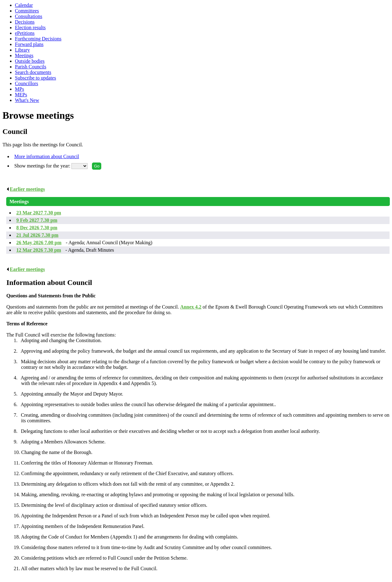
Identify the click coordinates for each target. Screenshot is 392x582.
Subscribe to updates (35, 78)
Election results (30, 27)
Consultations (29, 16)
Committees (27, 11)
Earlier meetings (25, 189)
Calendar (24, 5)
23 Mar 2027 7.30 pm (39, 213)
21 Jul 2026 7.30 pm (37, 235)
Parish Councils (31, 67)
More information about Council (47, 156)
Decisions (25, 22)
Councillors (27, 83)
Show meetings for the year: (43, 166)
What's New (27, 100)
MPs (19, 89)
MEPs (21, 95)
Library (22, 50)
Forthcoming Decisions (38, 39)
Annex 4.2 (191, 307)
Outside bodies (30, 61)
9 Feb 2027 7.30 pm (37, 220)
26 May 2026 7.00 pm (39, 243)
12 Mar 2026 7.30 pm (39, 250)
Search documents (33, 72)
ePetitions (25, 33)
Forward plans (29, 44)
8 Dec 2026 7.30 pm (37, 228)
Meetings (24, 55)
